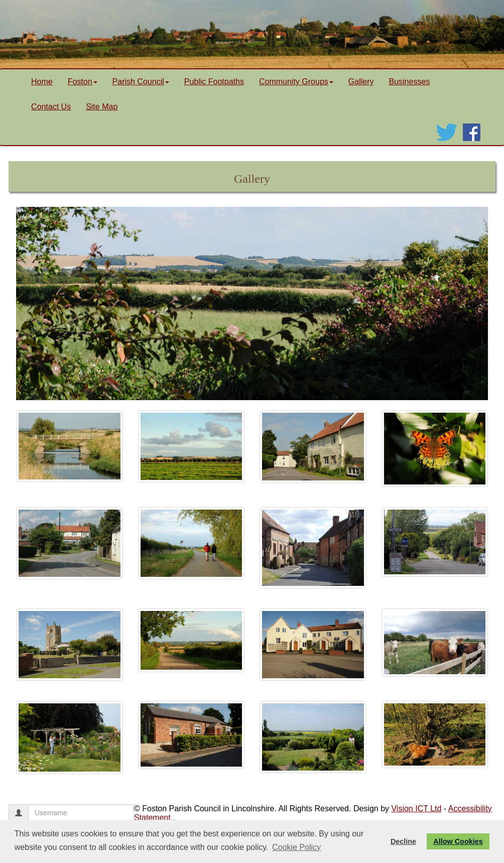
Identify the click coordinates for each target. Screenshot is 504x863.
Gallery (361, 82)
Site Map (102, 107)
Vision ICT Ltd (416, 809)
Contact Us (51, 107)
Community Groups (296, 82)
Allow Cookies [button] (458, 841)
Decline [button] (403, 841)
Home (42, 82)
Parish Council (141, 82)
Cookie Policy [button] (296, 847)
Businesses (409, 82)
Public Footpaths (214, 82)
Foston (83, 82)
